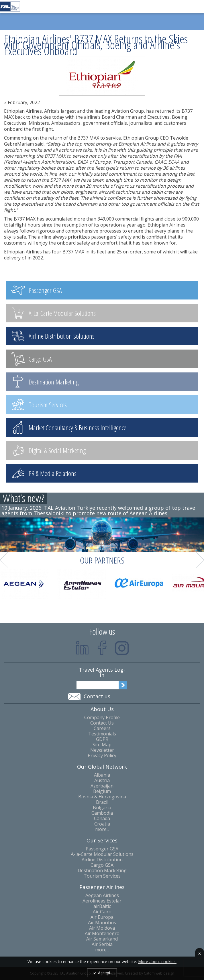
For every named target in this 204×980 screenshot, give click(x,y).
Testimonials (102, 734)
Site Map (102, 745)
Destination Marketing (102, 871)
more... (102, 829)
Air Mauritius (102, 923)
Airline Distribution (102, 860)
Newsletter (102, 750)
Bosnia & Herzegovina (102, 797)
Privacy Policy (102, 756)
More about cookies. (157, 962)
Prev (4, 560)
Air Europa (102, 917)
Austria (102, 780)
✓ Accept (102, 973)
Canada (102, 819)
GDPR (102, 739)
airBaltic (102, 906)
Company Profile (102, 718)
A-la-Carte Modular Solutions (102, 854)
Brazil (102, 802)
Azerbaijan (102, 786)
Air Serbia (102, 944)
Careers (102, 728)
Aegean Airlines (102, 895)
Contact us (97, 696)
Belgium (102, 791)
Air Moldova (102, 928)
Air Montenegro (102, 934)
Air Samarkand (102, 939)
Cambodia (102, 813)
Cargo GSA (102, 865)
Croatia (102, 824)
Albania (102, 775)
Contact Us (102, 723)
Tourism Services (102, 876)
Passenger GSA (102, 849)
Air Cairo (102, 912)
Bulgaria (102, 808)
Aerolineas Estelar (102, 901)
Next (200, 560)
